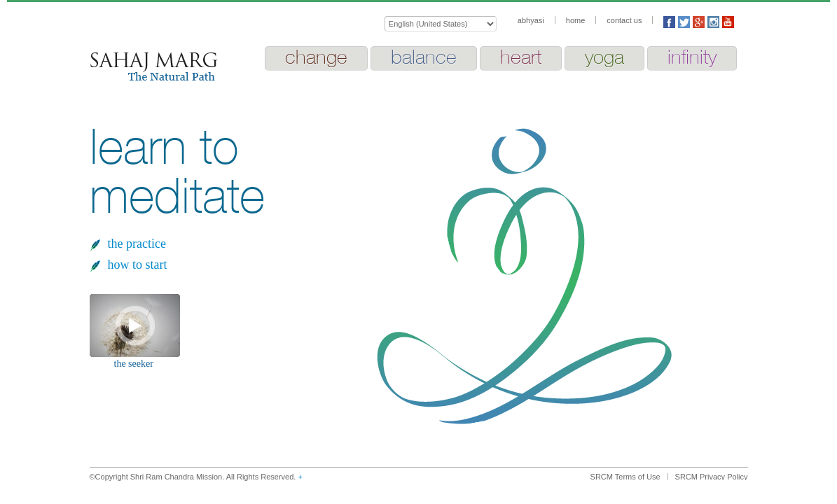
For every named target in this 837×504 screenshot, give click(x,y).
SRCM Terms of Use (625, 477)
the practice (137, 244)
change (316, 57)
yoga (604, 57)
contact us (624, 20)
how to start (138, 265)
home (576, 20)
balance (424, 57)
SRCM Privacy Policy (712, 477)
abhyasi (531, 20)
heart (521, 57)
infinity (692, 57)
